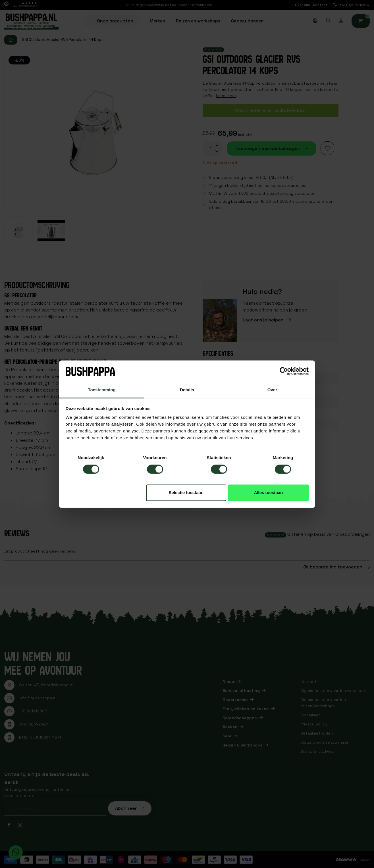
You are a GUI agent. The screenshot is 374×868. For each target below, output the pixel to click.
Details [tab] (187, 390)
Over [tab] (272, 390)
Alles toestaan (269, 493)
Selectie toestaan (186, 493)
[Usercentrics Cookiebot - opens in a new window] (284, 371)
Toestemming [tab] (102, 390)
